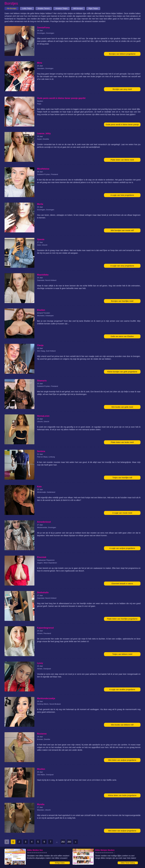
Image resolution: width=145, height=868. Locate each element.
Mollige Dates (60, 863)
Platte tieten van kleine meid (122, 160)
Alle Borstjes (12, 8)
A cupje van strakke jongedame (122, 689)
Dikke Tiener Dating (128, 863)
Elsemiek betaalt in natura (122, 584)
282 (63, 842)
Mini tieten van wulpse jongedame (122, 760)
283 (69, 842)
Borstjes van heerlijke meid (122, 301)
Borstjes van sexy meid (122, 89)
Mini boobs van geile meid (122, 407)
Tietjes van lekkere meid (122, 654)
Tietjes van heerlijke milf (122, 478)
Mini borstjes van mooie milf (122, 230)
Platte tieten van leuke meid (122, 442)
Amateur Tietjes (61, 8)
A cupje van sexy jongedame (122, 266)
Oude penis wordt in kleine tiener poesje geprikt (122, 125)
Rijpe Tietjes (93, 8)
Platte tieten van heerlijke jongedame (122, 619)
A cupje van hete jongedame (122, 195)
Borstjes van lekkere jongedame (122, 54)
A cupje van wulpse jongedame (122, 548)
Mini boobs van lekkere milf (122, 725)
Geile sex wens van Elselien (122, 336)
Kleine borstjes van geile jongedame (122, 372)
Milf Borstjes (78, 8)
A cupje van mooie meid (122, 513)
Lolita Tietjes (27, 8)
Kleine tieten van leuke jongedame (122, 795)
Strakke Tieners (44, 8)
